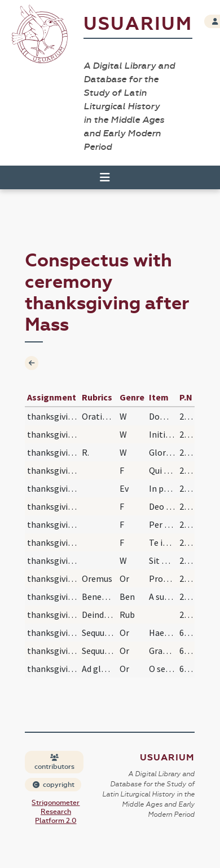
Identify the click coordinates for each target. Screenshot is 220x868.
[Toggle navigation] (105, 177)
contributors (54, 762)
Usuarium (138, 24)
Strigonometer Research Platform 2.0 (56, 812)
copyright (54, 785)
